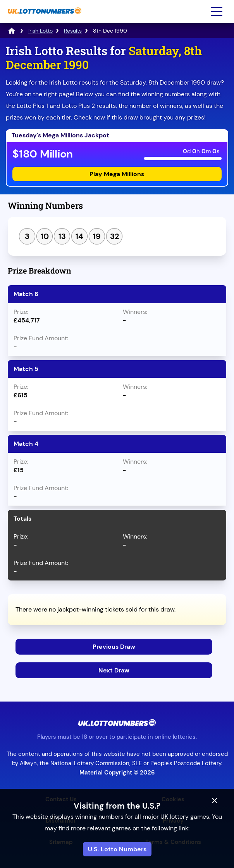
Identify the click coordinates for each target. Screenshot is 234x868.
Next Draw (114, 670)
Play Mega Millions (117, 174)
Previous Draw (114, 647)
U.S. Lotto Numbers (117, 849)
